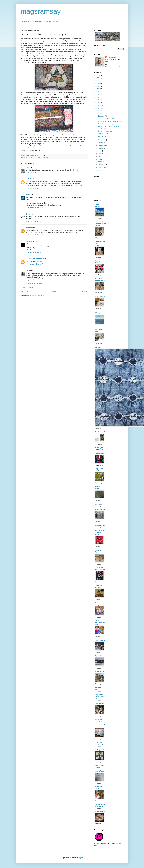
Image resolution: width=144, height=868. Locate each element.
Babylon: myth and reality (106, 131)
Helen (28, 195)
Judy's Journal (100, 296)
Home (54, 292)
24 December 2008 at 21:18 (35, 173)
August (100, 148)
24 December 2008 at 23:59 (35, 221)
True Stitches (99, 453)
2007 (98, 171)
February (101, 165)
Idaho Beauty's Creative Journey (100, 243)
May (100, 156)
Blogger (80, 858)
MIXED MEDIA (100, 672)
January (101, 167)
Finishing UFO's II (103, 134)
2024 (98, 75)
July (100, 151)
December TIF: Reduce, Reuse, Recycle (110, 124)
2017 (98, 89)
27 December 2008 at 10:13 (35, 252)
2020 (98, 81)
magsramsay (41, 11)
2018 (98, 86)
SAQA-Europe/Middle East (100, 623)
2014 (98, 97)
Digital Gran (99, 656)
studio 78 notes (100, 812)
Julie (27, 167)
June (100, 154)
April (100, 159)
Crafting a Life (100, 750)
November (102, 140)
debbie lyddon (100, 448)
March (100, 162)
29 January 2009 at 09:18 (34, 284)
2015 (98, 95)
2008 (98, 114)
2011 (98, 105)
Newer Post (25, 292)
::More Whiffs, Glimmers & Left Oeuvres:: (100, 224)
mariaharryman (100, 525)
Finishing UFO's (103, 137)
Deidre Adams (100, 766)
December (102, 116)
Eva (27, 214)
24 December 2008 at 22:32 (35, 208)
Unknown (29, 228)
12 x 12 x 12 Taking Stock (106, 118)
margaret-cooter (100, 510)
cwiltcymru (99, 720)
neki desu (29, 241)
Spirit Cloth (99, 504)
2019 (98, 83)
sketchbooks (29, 157)
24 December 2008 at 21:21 (35, 188)
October (101, 143)
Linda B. (29, 179)
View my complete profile (113, 67)
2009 (98, 111)
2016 (98, 92)
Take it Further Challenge (41, 157)
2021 (98, 78)
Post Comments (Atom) (36, 295)
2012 (98, 103)
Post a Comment (29, 288)
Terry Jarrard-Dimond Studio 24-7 (100, 697)
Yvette (28, 270)
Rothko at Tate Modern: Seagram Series (110, 121)
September (102, 145)
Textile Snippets (100, 640)
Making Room (100, 771)
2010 (98, 108)
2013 (98, 100)
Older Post (83, 292)
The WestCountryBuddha (34, 259)
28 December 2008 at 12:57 (35, 264)
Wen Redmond (100, 432)
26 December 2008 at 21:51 (35, 235)
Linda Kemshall (100, 704)
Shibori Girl (99, 347)
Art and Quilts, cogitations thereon (100, 532)
